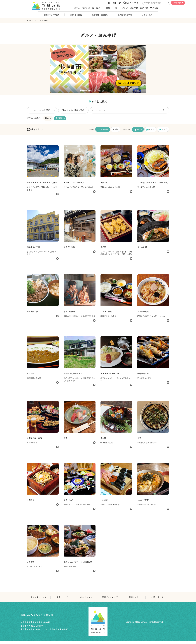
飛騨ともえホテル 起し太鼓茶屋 (79, 565)
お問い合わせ (157, 600)
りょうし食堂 (106, 314)
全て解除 (59, 118)
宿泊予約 (144, 8)
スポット (100, 8)
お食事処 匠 (33, 314)
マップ (163, 129)
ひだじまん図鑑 (76, 15)
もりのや (31, 376)
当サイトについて (39, 600)
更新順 (115, 129)
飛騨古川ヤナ (143, 376)
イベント (116, 8)
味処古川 (104, 182)
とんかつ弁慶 (143, 503)
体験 (108, 8)
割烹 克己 (69, 503)
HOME (29, 20)
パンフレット (86, 600)
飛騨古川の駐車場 (125, 15)
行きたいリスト (131, 3)
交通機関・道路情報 (100, 15)
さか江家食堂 (143, 314)
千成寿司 (31, 503)
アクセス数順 (103, 129)
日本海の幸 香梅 (35, 441)
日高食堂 (31, 565)
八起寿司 (104, 503)
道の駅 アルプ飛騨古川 (75, 182)
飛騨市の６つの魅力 (51, 15)
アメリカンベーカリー (110, 376)
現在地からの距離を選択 (73, 110)
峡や (66, 441)
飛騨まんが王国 (34, 250)
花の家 (103, 250)
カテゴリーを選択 (42, 110)
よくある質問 (147, 15)
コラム (77, 8)
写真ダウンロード (110, 600)
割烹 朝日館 (70, 314)
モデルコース (88, 8)
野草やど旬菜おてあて (74, 376)
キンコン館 (142, 250)
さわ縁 (103, 441)
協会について (62, 600)
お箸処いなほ (70, 250)
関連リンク (134, 600)
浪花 (139, 441)
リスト (150, 129)
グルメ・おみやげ (130, 8)
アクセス (154, 8)
